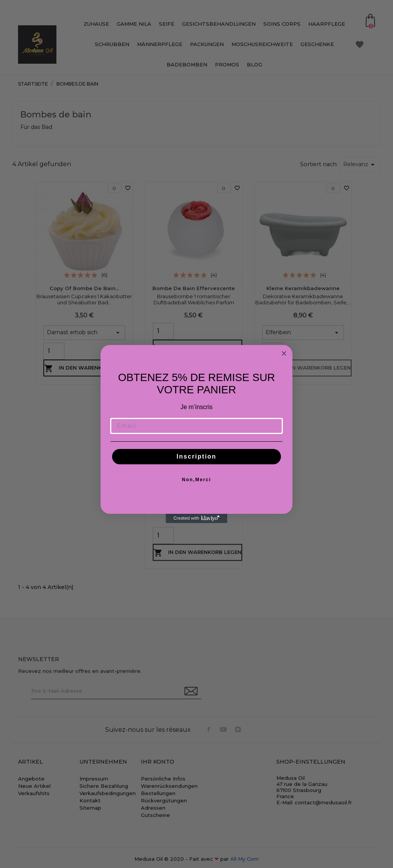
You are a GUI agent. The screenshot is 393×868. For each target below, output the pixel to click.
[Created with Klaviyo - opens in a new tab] (196, 518)
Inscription (196, 456)
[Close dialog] (284, 353)
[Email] (196, 426)
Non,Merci (196, 480)
